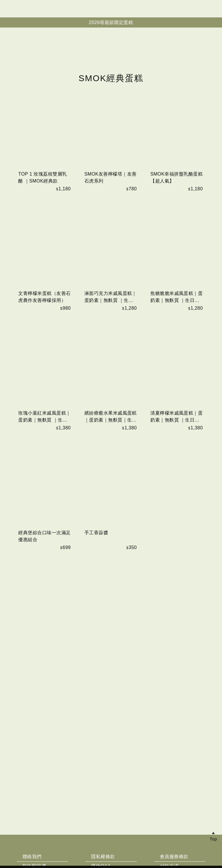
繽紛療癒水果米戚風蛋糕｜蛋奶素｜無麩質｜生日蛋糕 (111, 552)
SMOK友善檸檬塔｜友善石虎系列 (111, 312)
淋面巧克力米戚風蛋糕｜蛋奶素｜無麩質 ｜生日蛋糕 (111, 432)
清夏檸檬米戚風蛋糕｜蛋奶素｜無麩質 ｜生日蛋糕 (176, 552)
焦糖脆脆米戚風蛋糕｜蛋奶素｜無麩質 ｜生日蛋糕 (176, 432)
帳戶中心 (214, 9)
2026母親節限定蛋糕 (111, 22)
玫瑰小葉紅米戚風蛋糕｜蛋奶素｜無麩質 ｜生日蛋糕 (44, 552)
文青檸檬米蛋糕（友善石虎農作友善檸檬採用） (44, 432)
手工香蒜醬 (96, 667)
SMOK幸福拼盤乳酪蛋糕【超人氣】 (176, 312)
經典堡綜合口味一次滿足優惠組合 (44, 671)
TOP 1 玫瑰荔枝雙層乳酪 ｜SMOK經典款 (42, 312)
